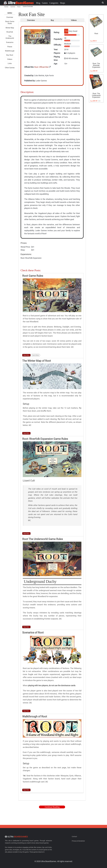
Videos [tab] (74, 20)
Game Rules (36, 355)
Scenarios (10, 42)
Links (10, 63)
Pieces (10, 47)
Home (6, 7)
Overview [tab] (31, 20)
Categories (54, 3)
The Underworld (10, 37)
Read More (26, 355)
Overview (10, 17)
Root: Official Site (41, 67)
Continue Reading (52, 807)
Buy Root (10, 55)
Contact (74, 837)
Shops (63, 3)
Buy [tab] (52, 20)
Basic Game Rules (10, 22)
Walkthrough (10, 51)
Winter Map (10, 28)
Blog (38, 3)
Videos (10, 59)
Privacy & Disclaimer (78, 841)
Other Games (10, 68)
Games (45, 3)
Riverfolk (10, 32)
